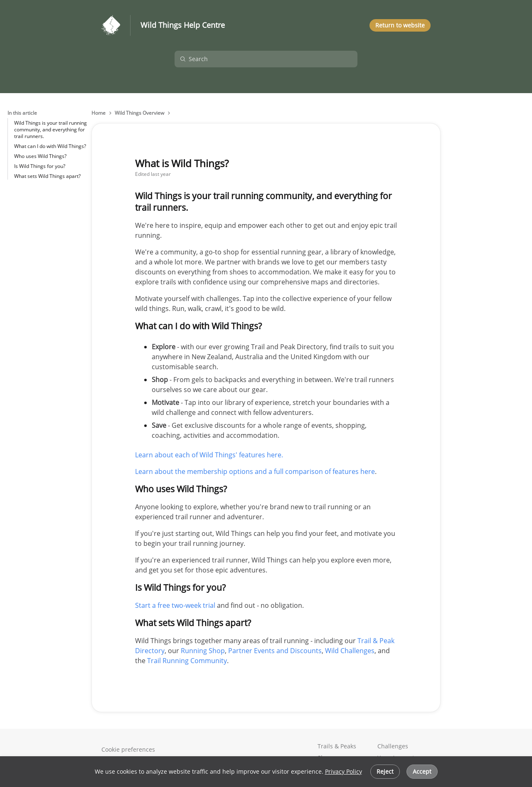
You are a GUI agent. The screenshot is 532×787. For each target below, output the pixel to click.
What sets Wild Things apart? (47, 176)
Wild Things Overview (139, 113)
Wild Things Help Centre (183, 25)
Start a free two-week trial (175, 605)
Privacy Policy (344, 771)
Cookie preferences (128, 749)
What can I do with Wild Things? (50, 146)
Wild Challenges (350, 651)
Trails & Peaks (337, 746)
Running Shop (203, 651)
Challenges (393, 746)
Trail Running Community (187, 661)
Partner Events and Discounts (275, 651)
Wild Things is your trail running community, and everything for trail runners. (50, 130)
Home (99, 113)
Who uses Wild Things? (40, 156)
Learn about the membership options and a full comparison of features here (255, 471)
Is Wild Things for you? (40, 166)
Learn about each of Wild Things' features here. (209, 455)
